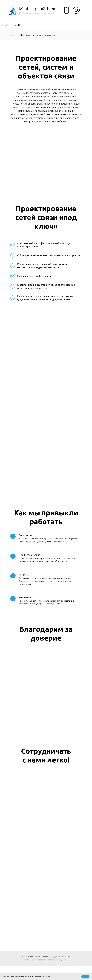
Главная (14, 35)
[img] (32, 10)
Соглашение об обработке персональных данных (46, 960)
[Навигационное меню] (88, 25)
